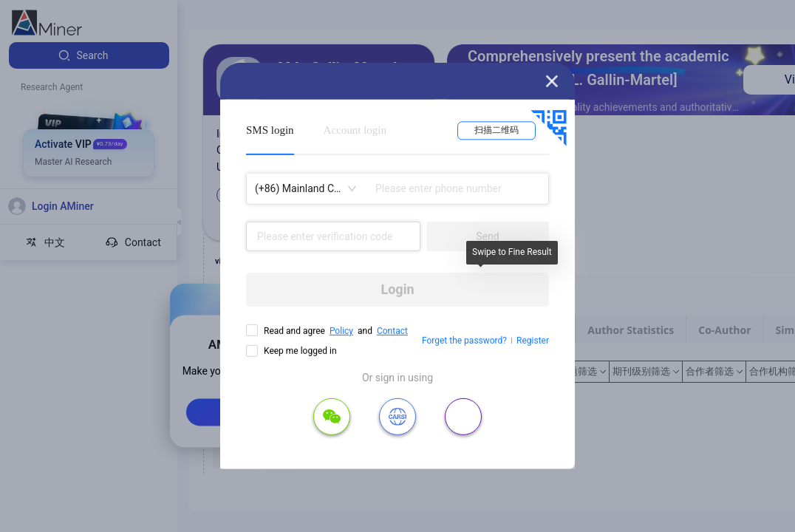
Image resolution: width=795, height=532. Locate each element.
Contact (392, 331)
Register (533, 341)
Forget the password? (464, 341)
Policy (341, 331)
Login (397, 289)
